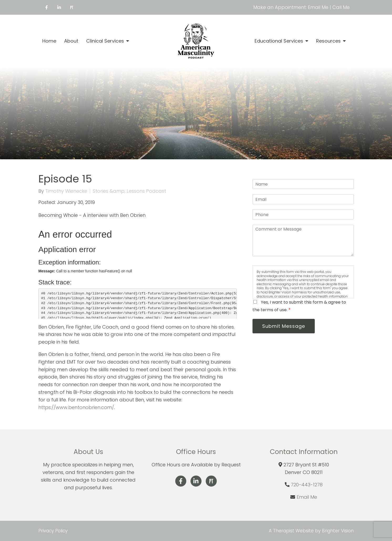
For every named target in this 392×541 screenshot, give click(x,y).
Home (49, 41)
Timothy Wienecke (66, 191)
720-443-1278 (307, 485)
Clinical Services (105, 41)
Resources (328, 41)
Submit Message (284, 326)
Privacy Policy (53, 531)
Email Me (307, 497)
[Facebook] (47, 7)
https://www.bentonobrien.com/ (76, 407)
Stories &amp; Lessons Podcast (129, 191)
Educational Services (279, 41)
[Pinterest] (72, 7)
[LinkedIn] (59, 7)
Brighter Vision (338, 531)
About (71, 41)
